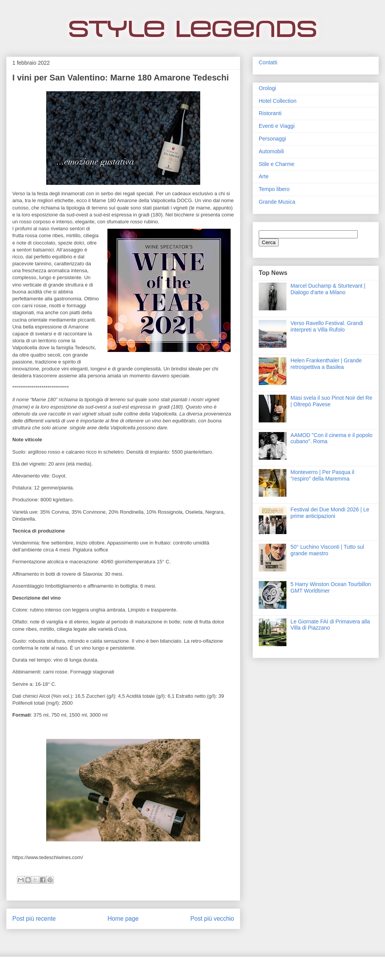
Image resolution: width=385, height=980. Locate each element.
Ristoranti (270, 113)
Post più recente (34, 919)
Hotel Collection (278, 101)
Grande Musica (277, 202)
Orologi (267, 88)
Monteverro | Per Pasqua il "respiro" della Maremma (323, 475)
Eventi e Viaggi (277, 126)
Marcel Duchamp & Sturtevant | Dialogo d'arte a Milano (328, 289)
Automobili (271, 151)
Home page (123, 919)
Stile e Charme (277, 164)
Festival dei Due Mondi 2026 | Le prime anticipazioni (330, 513)
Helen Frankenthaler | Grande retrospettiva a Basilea (326, 364)
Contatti (268, 62)
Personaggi (272, 139)
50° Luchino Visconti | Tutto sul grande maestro (327, 550)
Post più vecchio (212, 919)
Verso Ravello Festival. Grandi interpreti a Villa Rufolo (327, 326)
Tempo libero (274, 189)
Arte (264, 176)
